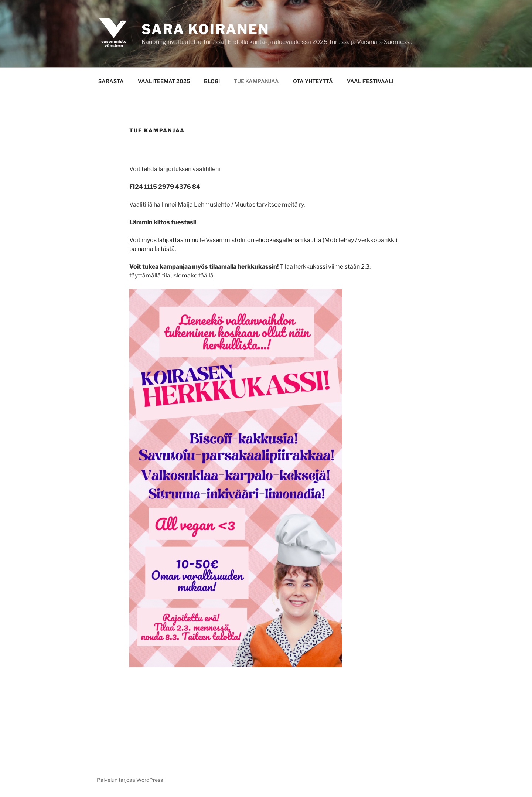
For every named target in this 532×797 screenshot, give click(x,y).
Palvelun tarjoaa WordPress (130, 780)
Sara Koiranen (205, 29)
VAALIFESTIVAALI (370, 81)
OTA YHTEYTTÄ (313, 81)
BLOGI (212, 81)
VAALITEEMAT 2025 (164, 81)
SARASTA (111, 81)
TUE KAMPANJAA (256, 81)
